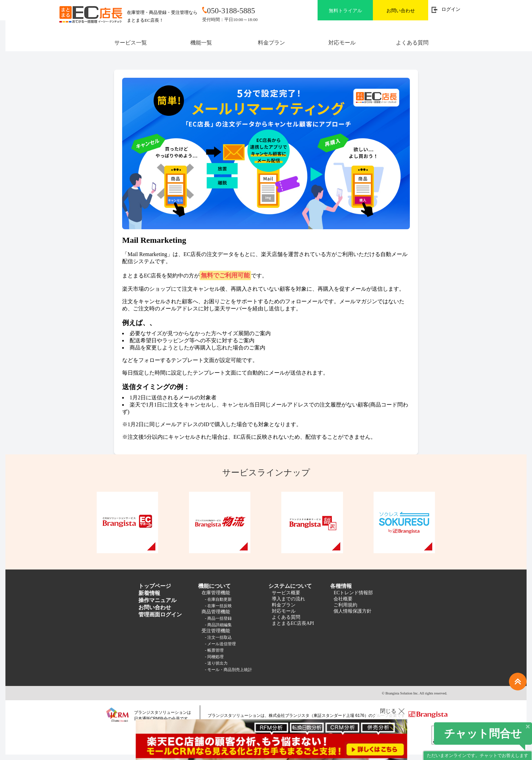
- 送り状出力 (216, 663)
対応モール (342, 43)
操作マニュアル (157, 600)
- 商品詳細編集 (218, 625)
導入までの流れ (288, 599)
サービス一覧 (131, 43)
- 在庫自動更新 (218, 599)
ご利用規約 (345, 605)
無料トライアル (345, 11)
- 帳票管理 (214, 650)
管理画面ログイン (160, 614)
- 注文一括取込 (218, 637)
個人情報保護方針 (353, 611)
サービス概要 (286, 593)
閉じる (388, 711)
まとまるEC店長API (293, 623)
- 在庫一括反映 (218, 606)
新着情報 (149, 593)
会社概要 (343, 599)
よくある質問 (412, 43)
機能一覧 (201, 43)
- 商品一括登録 (218, 618)
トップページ (155, 586)
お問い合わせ (401, 11)
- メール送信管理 (220, 644)
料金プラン (271, 43)
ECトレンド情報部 (353, 593)
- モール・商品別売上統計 (229, 670)
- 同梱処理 (214, 657)
